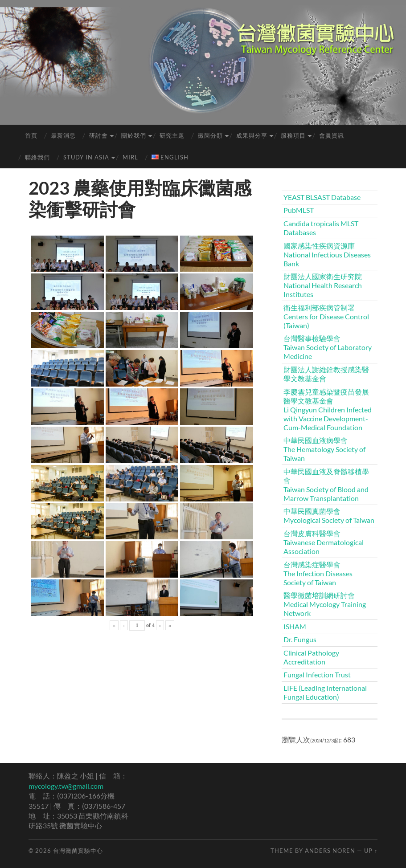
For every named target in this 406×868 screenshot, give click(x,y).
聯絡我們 (37, 157)
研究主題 (172, 135)
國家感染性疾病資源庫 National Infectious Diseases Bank (327, 255)
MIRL (130, 157)
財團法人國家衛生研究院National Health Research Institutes (323, 285)
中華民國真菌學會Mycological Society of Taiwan (329, 516)
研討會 (98, 135)
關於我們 (134, 135)
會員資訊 (332, 135)
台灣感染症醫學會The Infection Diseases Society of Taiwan (318, 573)
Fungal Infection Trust (317, 674)
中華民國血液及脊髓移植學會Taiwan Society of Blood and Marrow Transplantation (326, 485)
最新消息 (63, 135)
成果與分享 (252, 135)
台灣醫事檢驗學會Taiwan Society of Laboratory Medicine (328, 347)
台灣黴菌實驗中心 (78, 851)
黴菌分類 (210, 135)
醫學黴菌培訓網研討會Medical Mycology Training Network (325, 604)
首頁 (31, 135)
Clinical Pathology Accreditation (311, 657)
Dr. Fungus (300, 639)
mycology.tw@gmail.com (66, 786)
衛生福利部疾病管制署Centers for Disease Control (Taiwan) (326, 316)
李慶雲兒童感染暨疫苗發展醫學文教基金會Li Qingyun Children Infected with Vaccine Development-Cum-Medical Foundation (328, 410)
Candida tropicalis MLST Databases (321, 228)
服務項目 (293, 135)
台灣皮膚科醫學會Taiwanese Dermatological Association (324, 542)
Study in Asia (86, 157)
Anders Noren (330, 851)
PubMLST (299, 210)
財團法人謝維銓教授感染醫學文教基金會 (326, 374)
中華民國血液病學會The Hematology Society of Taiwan (324, 449)
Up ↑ (371, 851)
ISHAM (295, 626)
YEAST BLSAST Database (322, 197)
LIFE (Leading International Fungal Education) (325, 692)
